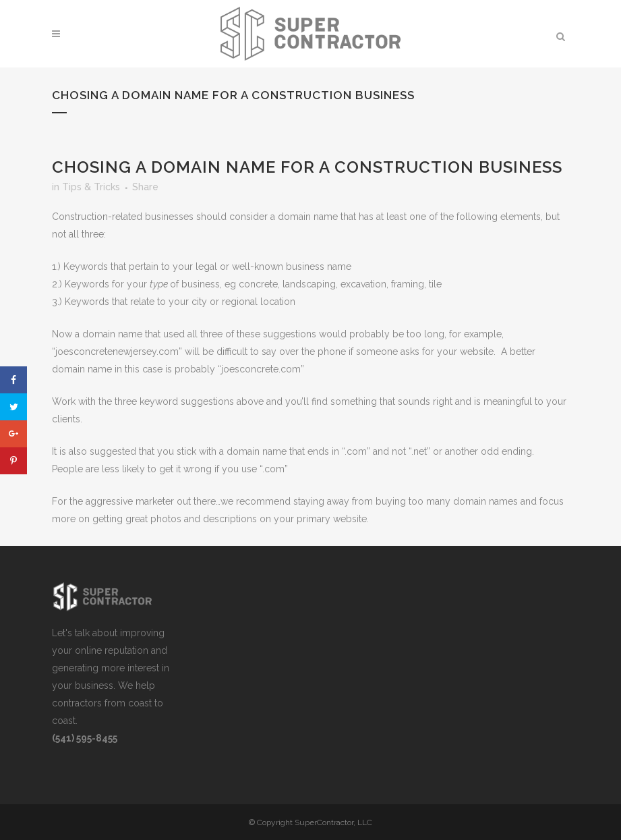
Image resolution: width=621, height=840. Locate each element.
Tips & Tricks (91, 187)
